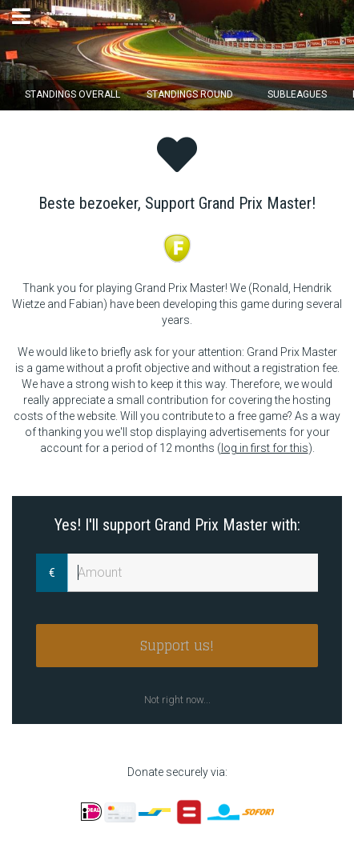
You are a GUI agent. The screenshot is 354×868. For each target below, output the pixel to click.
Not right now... (177, 700)
